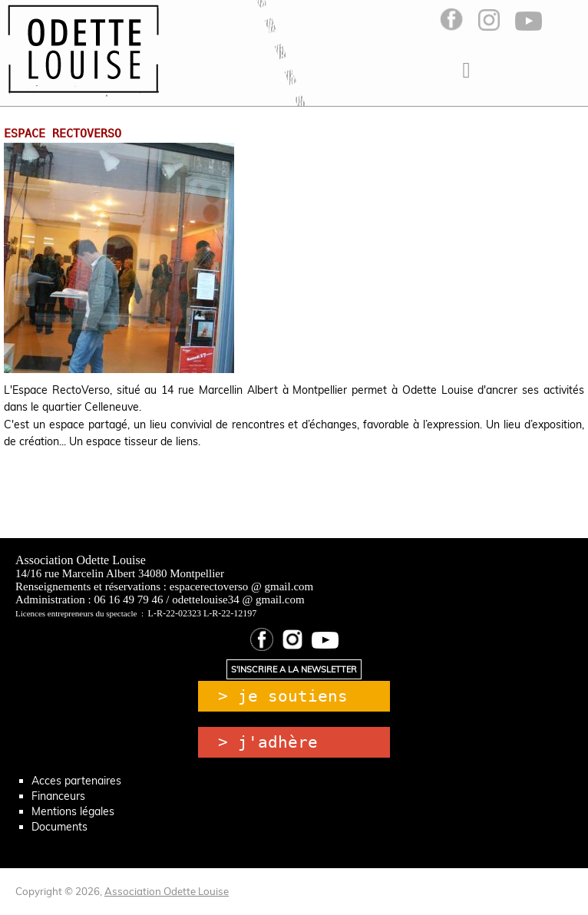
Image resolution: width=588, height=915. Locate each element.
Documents (59, 827)
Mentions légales (73, 811)
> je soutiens (283, 696)
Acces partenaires (76, 781)
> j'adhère (268, 742)
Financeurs (58, 796)
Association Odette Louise (167, 891)
